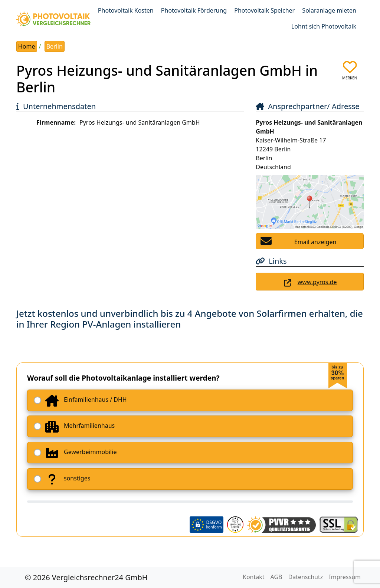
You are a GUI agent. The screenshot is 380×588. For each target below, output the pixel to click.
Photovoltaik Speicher (264, 10)
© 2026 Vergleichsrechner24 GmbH (86, 577)
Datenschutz (306, 577)
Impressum (345, 577)
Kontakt (254, 577)
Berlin (55, 46)
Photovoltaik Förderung (194, 10)
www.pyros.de (317, 282)
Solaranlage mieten (329, 10)
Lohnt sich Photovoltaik (324, 26)
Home (27, 46)
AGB (276, 577)
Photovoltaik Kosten (126, 10)
